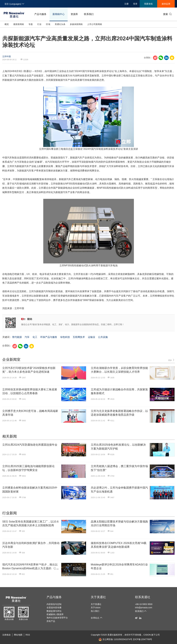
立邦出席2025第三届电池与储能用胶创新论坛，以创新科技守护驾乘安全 (28, 468)
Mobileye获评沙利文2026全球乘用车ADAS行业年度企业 (119, 566)
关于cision (96, 608)
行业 (39, 24)
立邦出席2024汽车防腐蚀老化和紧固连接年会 (30, 445)
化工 (35, 337)
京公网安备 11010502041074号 (115, 639)
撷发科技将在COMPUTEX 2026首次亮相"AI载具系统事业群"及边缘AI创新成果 (119, 545)
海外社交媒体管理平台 (57, 618)
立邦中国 (7, 56)
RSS (28, 635)
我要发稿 (148, 4)
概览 (7, 24)
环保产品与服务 (49, 337)
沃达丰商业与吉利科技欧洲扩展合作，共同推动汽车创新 (31, 545)
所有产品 (51, 621)
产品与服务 (40, 14)
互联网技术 (79, 337)
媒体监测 (166, 4)
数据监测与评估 (54, 611)
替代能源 (17, 337)
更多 (171, 360)
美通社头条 (60, 24)
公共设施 (103, 337)
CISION (147, 635)
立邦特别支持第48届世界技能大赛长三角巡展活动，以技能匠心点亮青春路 (30, 391)
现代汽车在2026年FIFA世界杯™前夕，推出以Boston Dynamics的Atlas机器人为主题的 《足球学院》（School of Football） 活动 (30, 567)
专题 (31, 24)
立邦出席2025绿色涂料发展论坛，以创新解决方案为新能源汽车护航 (118, 447)
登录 (135, 4)
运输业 (92, 337)
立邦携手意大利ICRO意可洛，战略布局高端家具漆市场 (30, 413)
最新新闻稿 (19, 24)
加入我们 (95, 611)
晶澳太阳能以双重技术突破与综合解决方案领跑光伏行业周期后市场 (119, 523)
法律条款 (7, 635)
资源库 (74, 14)
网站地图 (18, 635)
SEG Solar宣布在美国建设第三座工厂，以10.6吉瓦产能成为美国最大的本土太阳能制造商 (30, 523)
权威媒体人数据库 (55, 614)
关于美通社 (98, 597)
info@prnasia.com (144, 608)
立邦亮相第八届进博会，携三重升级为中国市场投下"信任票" (119, 468)
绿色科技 (65, 337)
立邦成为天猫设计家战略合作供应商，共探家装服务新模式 (119, 391)
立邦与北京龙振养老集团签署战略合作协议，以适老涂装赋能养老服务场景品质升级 (119, 413)
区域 (48, 24)
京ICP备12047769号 (143, 639)
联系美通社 (143, 597)
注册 (126, 4)
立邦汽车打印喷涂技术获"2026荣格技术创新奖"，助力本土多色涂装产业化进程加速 (29, 370)
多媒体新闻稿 (76, 24)
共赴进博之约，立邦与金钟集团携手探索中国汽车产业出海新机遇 (119, 490)
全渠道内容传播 (54, 608)
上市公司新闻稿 (95, 24)
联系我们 (89, 14)
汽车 (27, 337)
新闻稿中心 (59, 14)
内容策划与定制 (54, 604)
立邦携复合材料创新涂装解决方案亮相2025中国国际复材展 (30, 490)
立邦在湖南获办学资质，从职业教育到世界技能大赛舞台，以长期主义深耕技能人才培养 (119, 370)
